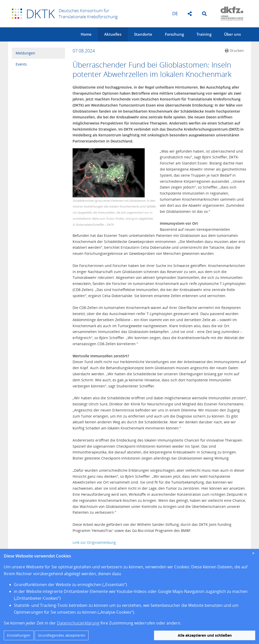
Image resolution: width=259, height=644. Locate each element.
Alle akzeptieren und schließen (205, 635)
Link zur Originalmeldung (94, 542)
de (175, 13)
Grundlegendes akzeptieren (62, 635)
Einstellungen (19, 635)
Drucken (234, 50)
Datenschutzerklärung (78, 623)
